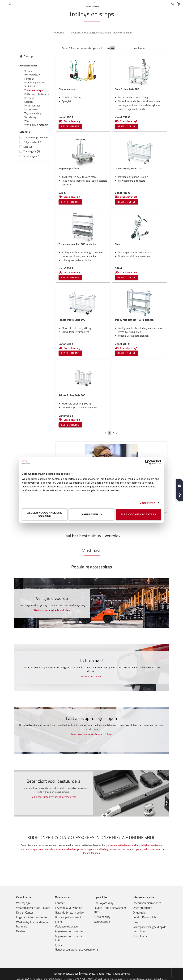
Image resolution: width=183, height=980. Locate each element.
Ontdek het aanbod (92, 677)
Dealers (21, 931)
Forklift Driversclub (144, 918)
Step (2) (28, 147)
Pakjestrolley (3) (32, 142)
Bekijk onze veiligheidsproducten (52, 610)
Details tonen (147, 503)
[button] (180, 485)
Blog (136, 922)
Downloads (140, 936)
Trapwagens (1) (32, 151)
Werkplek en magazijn (36, 125)
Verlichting (30, 117)
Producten (58, 33)
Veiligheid (30, 86)
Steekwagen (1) (32, 156)
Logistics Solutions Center (32, 918)
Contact (60, 903)
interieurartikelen (66, 849)
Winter (28, 121)
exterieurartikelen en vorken (124, 845)
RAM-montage (32, 106)
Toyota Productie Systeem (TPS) (110, 910)
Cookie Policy (104, 974)
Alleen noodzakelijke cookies (45, 514)
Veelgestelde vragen (67, 927)
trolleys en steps (28, 849)
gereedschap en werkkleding (92, 849)
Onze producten (143, 908)
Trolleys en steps (33, 90)
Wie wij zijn (23, 903)
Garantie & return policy (69, 913)
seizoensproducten (119, 849)
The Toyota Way (104, 903)
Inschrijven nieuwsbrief (147, 903)
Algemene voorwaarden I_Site (70, 938)
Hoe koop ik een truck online (68, 920)
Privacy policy (88, 974)
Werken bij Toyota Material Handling (32, 925)
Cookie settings (121, 974)
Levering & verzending (69, 908)
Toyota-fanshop (33, 113)
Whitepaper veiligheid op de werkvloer (150, 929)
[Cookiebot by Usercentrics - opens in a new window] (147, 462)
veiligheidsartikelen (151, 845)
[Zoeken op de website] (10, 4)
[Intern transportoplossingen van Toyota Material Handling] (93, 4)
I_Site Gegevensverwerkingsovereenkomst (77, 948)
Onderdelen (140, 913)
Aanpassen (92, 514)
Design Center (25, 913)
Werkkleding (31, 110)
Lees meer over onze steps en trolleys (92, 734)
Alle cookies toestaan (138, 514)
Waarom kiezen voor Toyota (33, 908)
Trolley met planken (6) (36, 138)
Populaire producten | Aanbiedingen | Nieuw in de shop (101, 33)
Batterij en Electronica (37, 94)
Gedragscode (102, 922)
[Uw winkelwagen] (179, 4)
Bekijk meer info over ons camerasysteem (53, 797)
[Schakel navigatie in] (4, 4)
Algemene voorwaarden (70, 931)
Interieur (29, 98)
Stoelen (29, 102)
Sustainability (102, 917)
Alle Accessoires (28, 66)
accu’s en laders (46, 849)
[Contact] (173, 4)
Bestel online (70, 127)
